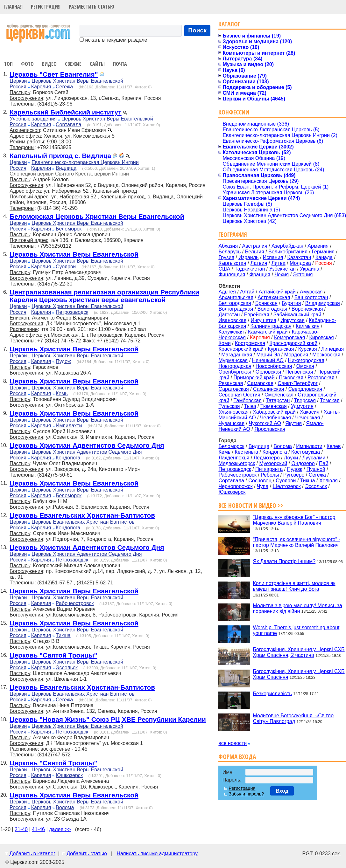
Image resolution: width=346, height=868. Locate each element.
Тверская (305, 400)
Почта (120, 64)
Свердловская (305, 389)
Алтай (247, 292)
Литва (279, 263)
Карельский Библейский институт (65, 112)
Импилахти (69, 426)
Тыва (250, 406)
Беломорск (69, 229)
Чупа (263, 486)
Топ (8, 64)
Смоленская (279, 395)
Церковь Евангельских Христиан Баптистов (83, 522)
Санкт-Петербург (297, 383)
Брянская (266, 303)
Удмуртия (302, 406)
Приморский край (254, 378)
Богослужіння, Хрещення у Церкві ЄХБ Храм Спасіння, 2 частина (299, 652)
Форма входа (237, 757)
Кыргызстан (232, 263)
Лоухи (291, 458)
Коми (224, 343)
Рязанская (231, 383)
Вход (282, 791)
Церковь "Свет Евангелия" (54, 74)
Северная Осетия (239, 395)
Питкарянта (269, 469)
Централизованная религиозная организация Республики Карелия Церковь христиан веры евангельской (104, 296)
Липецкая (332, 349)
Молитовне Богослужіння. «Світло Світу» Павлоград (293, 718)
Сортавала (69, 124)
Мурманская (233, 360)
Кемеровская (290, 338)
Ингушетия (263, 320)
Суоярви (66, 267)
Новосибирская (274, 366)
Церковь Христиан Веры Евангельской (77, 81)
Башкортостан (311, 297)
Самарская (260, 383)
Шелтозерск (286, 486)
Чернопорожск (235, 486)
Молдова (300, 263)
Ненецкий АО (268, 360)
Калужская (231, 332)
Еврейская (257, 315)
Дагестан (229, 315)
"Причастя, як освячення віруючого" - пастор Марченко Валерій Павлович (297, 542)
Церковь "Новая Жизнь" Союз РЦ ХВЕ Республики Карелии (108, 719)
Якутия (293, 423)
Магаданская (237, 355)
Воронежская (307, 309)
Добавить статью (87, 854)
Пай (324, 463)
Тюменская (274, 406)
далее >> (60, 829)
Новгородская (235, 366)
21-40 (21, 829)
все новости (233, 743)
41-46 (38, 829)
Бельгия (255, 252)
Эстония (303, 275)
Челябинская (275, 418)
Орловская (268, 372)
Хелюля (328, 481)
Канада (324, 257)
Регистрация (46, 7)
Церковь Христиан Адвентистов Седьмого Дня (87, 445)
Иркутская (293, 320)
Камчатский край (268, 332)
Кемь (62, 393)
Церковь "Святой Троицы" (53, 655)
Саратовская (233, 389)
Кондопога (68, 458)
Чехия (282, 275)
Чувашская (231, 423)
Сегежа (64, 87)
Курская (308, 349)
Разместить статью (92, 7)
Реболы (270, 475)
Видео (49, 64)
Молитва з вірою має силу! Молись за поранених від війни (297, 608)
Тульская (229, 406)
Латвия (259, 263)
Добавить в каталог (32, 854)
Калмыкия (308, 326)
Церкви (18, 81)
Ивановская (232, 320)
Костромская (250, 343)
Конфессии (234, 112)
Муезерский (273, 463)
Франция (260, 275)
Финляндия (232, 275)
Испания (273, 257)
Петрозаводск (72, 312)
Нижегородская (306, 360)
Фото (27, 64)
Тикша (63, 635)
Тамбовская (247, 400)
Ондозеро (303, 463)
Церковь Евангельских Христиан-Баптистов (82, 515)
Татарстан (278, 400)
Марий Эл (268, 355)
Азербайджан (287, 246)
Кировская (321, 338)
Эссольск (67, 668)
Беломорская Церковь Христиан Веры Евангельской (97, 216)
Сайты (97, 64)
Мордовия (296, 355)
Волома (65, 807)
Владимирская (323, 303)
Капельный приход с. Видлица (60, 156)
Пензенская (299, 372)
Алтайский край (277, 292)
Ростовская (321, 378)
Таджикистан (250, 269)
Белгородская (235, 303)
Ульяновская (233, 412)
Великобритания (288, 252)
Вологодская (272, 309)
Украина (310, 269)
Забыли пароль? (246, 794)
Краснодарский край (294, 343)
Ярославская (270, 429)
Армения (318, 246)
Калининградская (271, 326)
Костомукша (306, 452)
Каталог (229, 24)
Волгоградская (236, 309)
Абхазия (228, 246)
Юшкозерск (69, 775)
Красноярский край (241, 349)
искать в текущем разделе (113, 40)
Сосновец (260, 481)
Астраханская (274, 297)
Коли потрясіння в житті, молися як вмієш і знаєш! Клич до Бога (294, 586)
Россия (18, 87)
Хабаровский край (274, 412)
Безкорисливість (272, 693)
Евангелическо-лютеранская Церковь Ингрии (85, 162)
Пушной (316, 469)
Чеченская (307, 418)
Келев (334, 446)
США (224, 269)
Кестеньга (246, 452)
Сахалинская (268, 389)
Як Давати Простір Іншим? (284, 561)
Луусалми (314, 458)
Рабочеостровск (75, 603)
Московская (326, 355)
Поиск (197, 30)
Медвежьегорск (237, 463)
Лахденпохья (234, 458)
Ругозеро (294, 475)
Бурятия (291, 303)
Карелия (41, 87)
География (233, 234)
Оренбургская (235, 372)
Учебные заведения (33, 119)
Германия (323, 252)
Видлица (66, 168)
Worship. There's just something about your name (296, 630)
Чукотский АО (265, 423)
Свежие (73, 64)
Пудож (63, 361)
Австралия (255, 246)
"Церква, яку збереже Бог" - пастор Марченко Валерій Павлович (294, 520)
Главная (13, 7)
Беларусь (229, 252)
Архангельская (236, 297)
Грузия (226, 257)
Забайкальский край (297, 315)
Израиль (248, 257)
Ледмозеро (267, 458)
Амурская (311, 292)
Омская (305, 366)
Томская (330, 400)
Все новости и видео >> (251, 505)
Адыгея (227, 292)
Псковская (291, 378)
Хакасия (310, 412)
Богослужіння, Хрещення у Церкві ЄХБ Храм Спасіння (299, 674)
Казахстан (299, 257)
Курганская (281, 349)
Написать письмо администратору (157, 854)
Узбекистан (282, 269)
